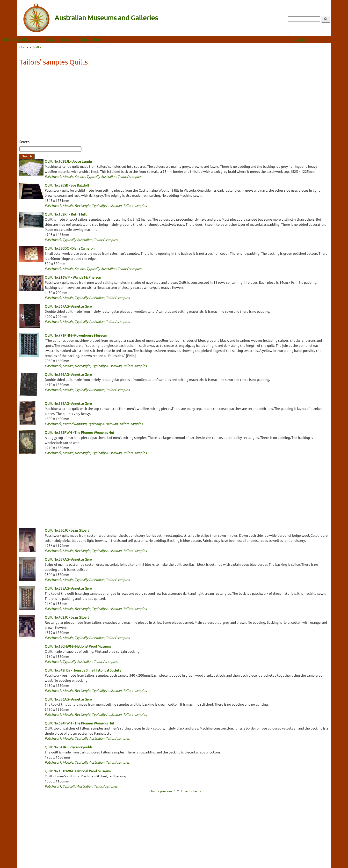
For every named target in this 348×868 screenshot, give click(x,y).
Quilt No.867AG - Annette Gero (68, 306)
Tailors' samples (130, 176)
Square (80, 176)
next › (188, 791)
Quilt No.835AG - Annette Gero (68, 588)
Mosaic (68, 176)
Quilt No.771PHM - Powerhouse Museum (76, 335)
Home (24, 47)
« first (153, 791)
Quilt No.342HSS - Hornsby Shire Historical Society (83, 670)
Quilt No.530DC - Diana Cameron (70, 248)
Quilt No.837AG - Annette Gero (68, 559)
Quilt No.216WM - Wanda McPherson (73, 277)
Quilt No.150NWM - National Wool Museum (78, 646)
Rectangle (83, 205)
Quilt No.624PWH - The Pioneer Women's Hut (80, 723)
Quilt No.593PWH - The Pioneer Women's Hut (80, 432)
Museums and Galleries (38, 39)
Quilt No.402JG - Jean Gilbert (67, 617)
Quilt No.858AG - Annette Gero (68, 403)
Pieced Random (75, 424)
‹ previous (165, 791)
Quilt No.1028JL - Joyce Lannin (68, 161)
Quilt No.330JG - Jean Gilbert (67, 530)
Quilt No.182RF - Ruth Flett (66, 214)
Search (24, 142)
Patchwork (53, 176)
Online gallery (107, 39)
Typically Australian (101, 176)
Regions (84, 39)
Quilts (67, 39)
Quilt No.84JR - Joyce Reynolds (69, 747)
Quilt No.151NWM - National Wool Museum (78, 771)
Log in (317, 39)
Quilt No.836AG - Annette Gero (68, 699)
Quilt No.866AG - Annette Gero (68, 374)
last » (197, 791)
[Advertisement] (174, 104)
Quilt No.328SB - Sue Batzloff (67, 185)
